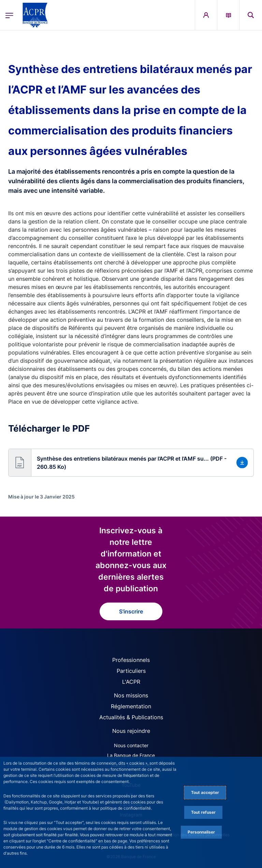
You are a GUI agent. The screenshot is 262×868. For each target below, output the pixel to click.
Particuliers (131, 671)
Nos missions (131, 695)
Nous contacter (131, 745)
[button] (131, 463)
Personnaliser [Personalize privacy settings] (201, 832)
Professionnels (131, 660)
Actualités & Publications (131, 717)
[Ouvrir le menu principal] (9, 15)
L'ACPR (131, 682)
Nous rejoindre (131, 731)
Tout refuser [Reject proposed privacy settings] (203, 812)
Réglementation (131, 706)
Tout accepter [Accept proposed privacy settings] (205, 792)
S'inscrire (131, 611)
